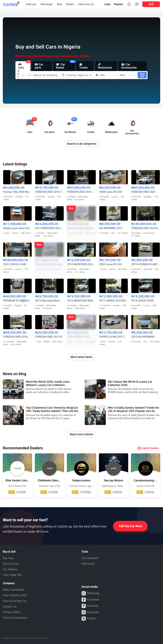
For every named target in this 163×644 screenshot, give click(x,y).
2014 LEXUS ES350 (143, 301)
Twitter (89, 619)
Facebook (90, 600)
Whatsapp (91, 593)
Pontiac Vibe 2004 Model (17, 192)
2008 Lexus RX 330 (110, 192)
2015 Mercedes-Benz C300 (49, 301)
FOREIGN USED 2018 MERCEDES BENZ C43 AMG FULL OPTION (17, 337)
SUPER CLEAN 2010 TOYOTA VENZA (114, 337)
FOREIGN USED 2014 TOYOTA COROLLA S (49, 192)
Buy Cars (8, 558)
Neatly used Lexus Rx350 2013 (17, 228)
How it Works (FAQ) (15, 595)
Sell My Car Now (130, 526)
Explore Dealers (148, 448)
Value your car (86, 4)
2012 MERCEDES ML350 (49, 228)
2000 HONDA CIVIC (79, 337)
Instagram (91, 612)
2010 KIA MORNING (143, 337)
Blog (59, 4)
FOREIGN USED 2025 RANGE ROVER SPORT (146, 228)
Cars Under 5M (12, 575)
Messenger (47, 4)
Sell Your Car (11, 564)
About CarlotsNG (13, 590)
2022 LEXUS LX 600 (15, 264)
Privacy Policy (11, 612)
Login (107, 4)
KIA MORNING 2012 (111, 228)
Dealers (70, 4)
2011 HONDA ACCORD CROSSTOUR (114, 301)
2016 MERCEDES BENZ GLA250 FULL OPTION (81, 301)
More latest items (82, 357)
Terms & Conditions (15, 618)
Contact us (10, 607)
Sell (151, 4)
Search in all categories (82, 144)
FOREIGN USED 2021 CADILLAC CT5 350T (146, 192)
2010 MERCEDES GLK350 (81, 264)
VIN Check (88, 564)
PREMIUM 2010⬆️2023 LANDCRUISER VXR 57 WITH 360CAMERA (17, 301)
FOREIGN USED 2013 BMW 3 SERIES (49, 337)
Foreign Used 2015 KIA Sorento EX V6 (49, 264)
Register (119, 4)
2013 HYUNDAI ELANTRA (146, 264)
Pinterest (90, 606)
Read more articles (81, 434)
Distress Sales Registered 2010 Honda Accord (81, 228)
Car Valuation (90, 558)
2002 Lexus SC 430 (110, 264)
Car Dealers (10, 569)
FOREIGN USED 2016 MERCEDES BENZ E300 (81, 192)
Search (142, 75)
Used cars (31, 4)
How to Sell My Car (15, 601)
